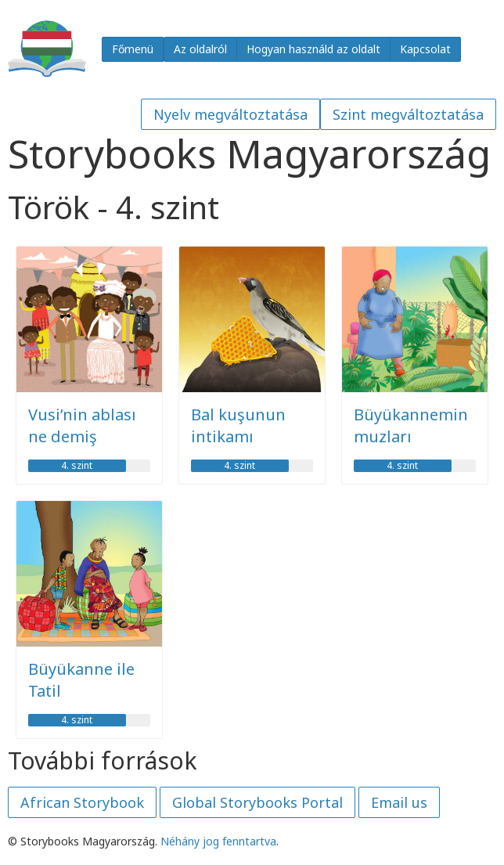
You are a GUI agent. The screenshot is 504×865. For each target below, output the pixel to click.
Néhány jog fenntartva (218, 841)
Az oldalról (200, 49)
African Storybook (82, 802)
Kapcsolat (425, 49)
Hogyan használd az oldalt (313, 49)
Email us (399, 802)
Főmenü (133, 49)
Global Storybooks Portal (257, 802)
